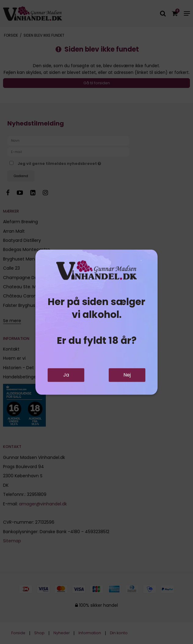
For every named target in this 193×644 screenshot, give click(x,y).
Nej (127, 375)
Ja (66, 375)
